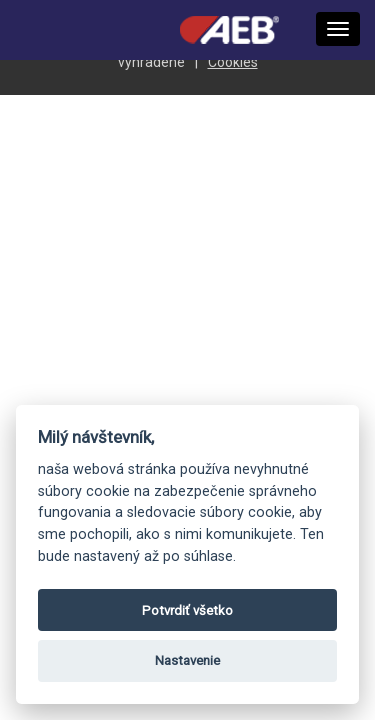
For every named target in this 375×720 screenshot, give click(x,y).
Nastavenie (187, 660)
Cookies (233, 62)
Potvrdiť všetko (187, 610)
